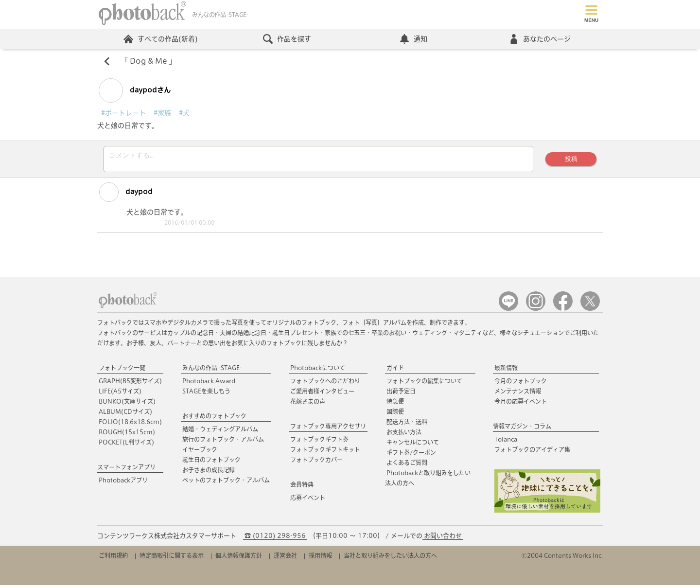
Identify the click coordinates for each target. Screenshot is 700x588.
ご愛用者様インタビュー (322, 394)
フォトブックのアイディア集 (532, 452)
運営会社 (285, 558)
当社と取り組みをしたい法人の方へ (390, 558)
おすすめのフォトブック (214, 419)
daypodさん (135, 90)
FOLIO (130, 425)
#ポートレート (123, 113)
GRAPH (130, 384)
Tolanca (506, 442)
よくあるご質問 (407, 465)
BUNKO (127, 404)
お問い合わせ (443, 539)
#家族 (162, 113)
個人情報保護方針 (239, 558)
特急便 (395, 404)
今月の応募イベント (521, 404)
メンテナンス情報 (518, 394)
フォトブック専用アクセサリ (328, 429)
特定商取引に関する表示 (172, 558)
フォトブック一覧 (122, 371)
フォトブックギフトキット (325, 452)
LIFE (120, 394)
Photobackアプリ (123, 483)
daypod (125, 195)
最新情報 (506, 371)
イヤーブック (200, 452)
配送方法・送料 (407, 425)
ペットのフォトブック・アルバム (226, 483)
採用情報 (320, 558)
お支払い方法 (404, 435)
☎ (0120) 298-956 (275, 539)
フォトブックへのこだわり (325, 384)
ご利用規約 (113, 558)
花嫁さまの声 (308, 404)
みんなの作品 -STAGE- (212, 371)
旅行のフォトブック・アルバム (223, 442)
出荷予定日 (401, 394)
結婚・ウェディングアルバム (220, 432)
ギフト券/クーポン (411, 455)
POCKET (126, 445)
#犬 (184, 113)
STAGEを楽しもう (206, 394)
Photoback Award (209, 384)
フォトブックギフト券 (319, 442)
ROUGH (127, 435)
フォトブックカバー (316, 463)
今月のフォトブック (521, 384)
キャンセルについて (413, 445)
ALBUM (125, 414)
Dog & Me (149, 61)
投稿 (571, 160)
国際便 (395, 414)
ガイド (395, 371)
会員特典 (302, 487)
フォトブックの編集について (424, 384)
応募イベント (308, 500)
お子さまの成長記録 (209, 473)
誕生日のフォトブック (211, 463)
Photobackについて (318, 371)
